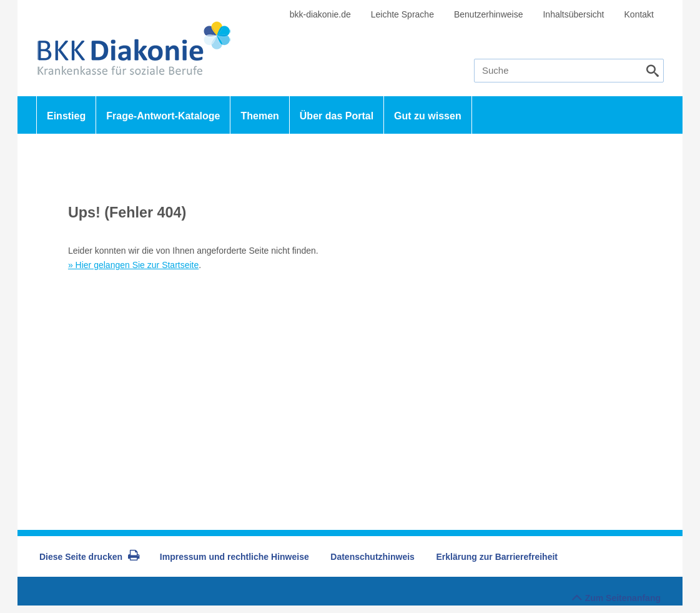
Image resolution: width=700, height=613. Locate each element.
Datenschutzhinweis (372, 557)
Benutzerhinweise (489, 14)
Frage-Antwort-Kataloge (163, 116)
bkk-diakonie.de (320, 14)
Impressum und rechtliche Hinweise (234, 557)
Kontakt (639, 14)
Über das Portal (337, 116)
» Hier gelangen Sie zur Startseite (133, 265)
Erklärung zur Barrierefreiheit (497, 557)
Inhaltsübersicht (573, 14)
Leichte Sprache (402, 14)
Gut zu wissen (428, 116)
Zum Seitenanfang (616, 595)
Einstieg (66, 116)
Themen (259, 116)
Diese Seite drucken (90, 557)
